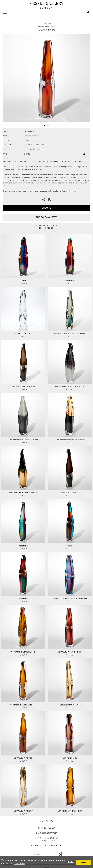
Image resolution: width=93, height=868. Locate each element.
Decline (71, 862)
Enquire (46, 208)
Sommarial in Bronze (70, 493)
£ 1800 (23, 390)
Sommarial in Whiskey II (70, 705)
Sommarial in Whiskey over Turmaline (70, 334)
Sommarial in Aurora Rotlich (70, 652)
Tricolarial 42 (23, 546)
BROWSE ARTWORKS (47, 30)
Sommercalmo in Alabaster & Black (23, 440)
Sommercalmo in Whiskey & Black (70, 440)
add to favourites (47, 217)
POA (70, 284)
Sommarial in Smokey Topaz (23, 387)
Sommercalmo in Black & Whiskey (23, 493)
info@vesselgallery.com (46, 833)
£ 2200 (23, 284)
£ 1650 (70, 390)
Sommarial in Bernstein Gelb (23, 652)
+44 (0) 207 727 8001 (47, 828)
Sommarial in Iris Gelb (23, 758)
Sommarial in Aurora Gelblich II (23, 705)
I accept (84, 862)
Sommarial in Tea (70, 758)
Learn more (19, 864)
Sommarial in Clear (23, 334)
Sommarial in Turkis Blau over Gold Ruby (70, 599)
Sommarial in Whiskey (23, 811)
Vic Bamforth (47, 24)
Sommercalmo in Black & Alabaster (70, 387)
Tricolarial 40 (23, 599)
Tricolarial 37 (23, 281)
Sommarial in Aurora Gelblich (70, 811)
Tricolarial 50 (70, 281)
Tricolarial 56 (70, 546)
